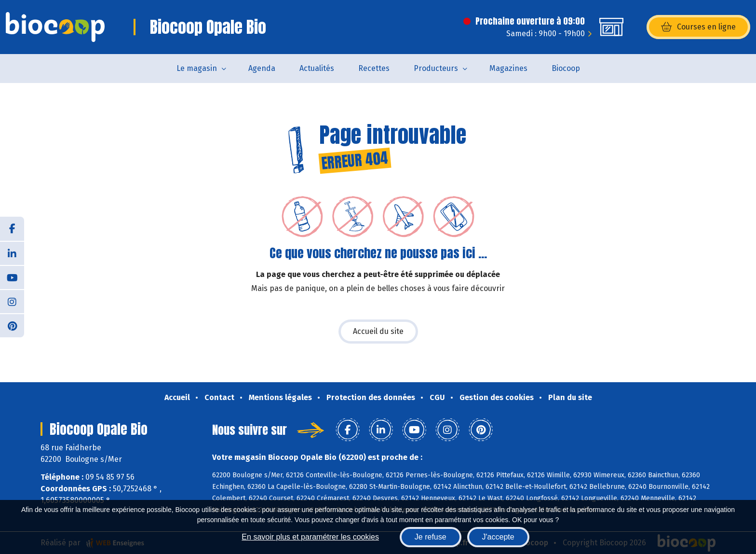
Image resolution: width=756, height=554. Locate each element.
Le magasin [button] (197, 68)
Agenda (262, 68)
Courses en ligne (698, 27)
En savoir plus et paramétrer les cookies (310, 537)
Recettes (374, 68)
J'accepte (498, 537)
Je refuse (431, 537)
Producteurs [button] (436, 68)
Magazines (508, 68)
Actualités (317, 68)
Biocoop (566, 68)
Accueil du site (378, 331)
